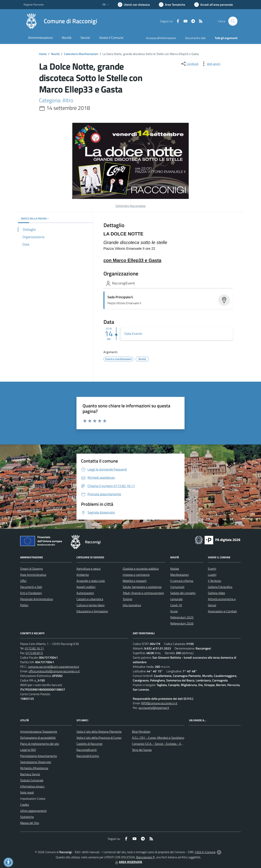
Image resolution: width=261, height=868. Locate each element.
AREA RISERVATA (128, 862)
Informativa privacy (32, 786)
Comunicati (177, 587)
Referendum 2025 (182, 617)
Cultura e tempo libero (90, 605)
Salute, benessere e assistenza (142, 587)
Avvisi (174, 611)
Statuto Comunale (32, 780)
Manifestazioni (179, 575)
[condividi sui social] (189, 64)
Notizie (175, 569)
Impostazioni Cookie (33, 799)
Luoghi (212, 575)
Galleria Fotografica (220, 587)
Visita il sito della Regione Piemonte (99, 732)
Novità (55, 54)
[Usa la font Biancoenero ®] (134, 5)
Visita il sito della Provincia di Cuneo (99, 738)
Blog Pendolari (141, 732)
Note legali (27, 792)
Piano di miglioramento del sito (40, 744)
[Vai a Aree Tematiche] (172, 5)
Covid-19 (176, 605)
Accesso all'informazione (161, 38)
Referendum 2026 (182, 623)
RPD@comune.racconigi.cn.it (159, 703)
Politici (24, 605)
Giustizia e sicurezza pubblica (141, 569)
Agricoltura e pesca (88, 569)
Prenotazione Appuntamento (39, 756)
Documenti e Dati (31, 587)
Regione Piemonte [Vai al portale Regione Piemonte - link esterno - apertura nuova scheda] (34, 4)
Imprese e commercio (136, 575)
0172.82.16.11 (34, 648)
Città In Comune (205, 852)
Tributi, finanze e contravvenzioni (143, 593)
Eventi (212, 569)
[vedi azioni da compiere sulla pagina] (211, 64)
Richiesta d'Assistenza (34, 768)
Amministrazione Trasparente (39, 732)
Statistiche (27, 817)
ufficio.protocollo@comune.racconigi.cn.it (54, 671)
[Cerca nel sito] (233, 21)
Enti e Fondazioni (31, 593)
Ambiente (83, 575)
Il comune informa (182, 581)
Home (43, 54)
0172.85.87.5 (34, 653)
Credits (25, 805)
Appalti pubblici (86, 587)
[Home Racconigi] (60, 21)
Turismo (127, 599)
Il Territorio (214, 581)
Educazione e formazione (92, 611)
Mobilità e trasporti (135, 581)
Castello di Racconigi (89, 744)
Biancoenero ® (145, 857)
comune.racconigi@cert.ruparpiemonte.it (54, 667)
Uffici (23, 581)
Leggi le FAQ (28, 750)
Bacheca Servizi (30, 774)
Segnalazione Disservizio (36, 762)
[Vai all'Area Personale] (214, 5)
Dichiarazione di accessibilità (38, 738)
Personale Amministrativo (37, 599)
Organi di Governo (31, 569)
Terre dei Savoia (142, 750)
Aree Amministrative (33, 575)
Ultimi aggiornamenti (33, 811)
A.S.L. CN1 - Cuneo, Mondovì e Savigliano (158, 738)
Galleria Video (216, 593)
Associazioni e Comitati (222, 611)
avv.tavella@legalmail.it (154, 708)
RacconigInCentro (88, 756)
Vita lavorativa (132, 605)
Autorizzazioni (85, 593)
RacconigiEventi (87, 750)
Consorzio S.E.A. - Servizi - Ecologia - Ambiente (162, 744)
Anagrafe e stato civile (91, 581)
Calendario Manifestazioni (81, 54)
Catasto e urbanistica (90, 599)
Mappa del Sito (30, 823)
